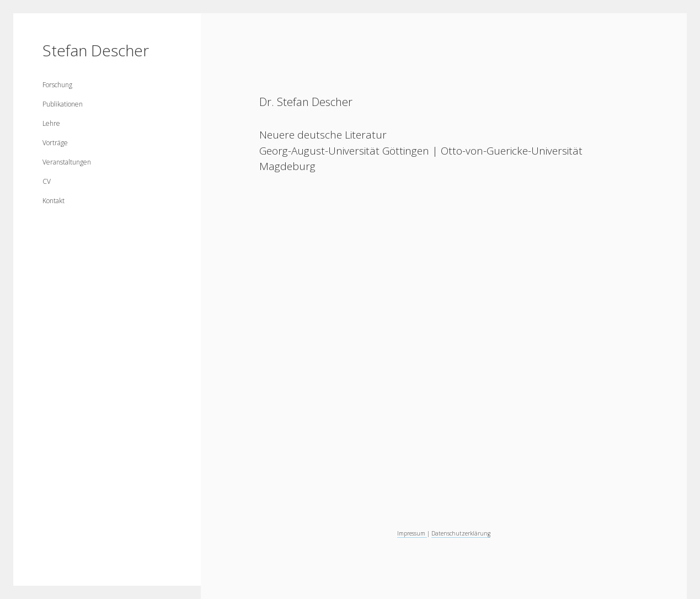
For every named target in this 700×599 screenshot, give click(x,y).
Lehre (51, 123)
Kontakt (54, 201)
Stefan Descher (96, 50)
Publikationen (63, 104)
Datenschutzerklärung (461, 533)
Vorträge (55, 143)
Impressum (412, 533)
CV (47, 181)
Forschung (57, 85)
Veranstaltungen (67, 162)
